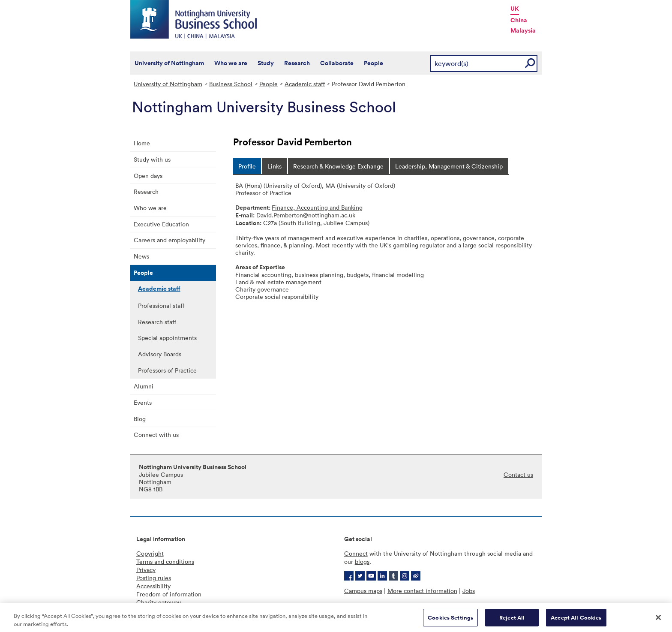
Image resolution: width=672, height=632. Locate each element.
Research (297, 63)
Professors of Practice (167, 370)
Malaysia (523, 30)
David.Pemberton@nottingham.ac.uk (306, 215)
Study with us (152, 159)
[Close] (658, 620)
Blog (140, 419)
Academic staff (305, 84)
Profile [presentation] (247, 166)
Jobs (469, 591)
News (141, 256)
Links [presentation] (274, 166)
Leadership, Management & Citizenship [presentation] (449, 166)
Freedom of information (169, 594)
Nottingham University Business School (195, 19)
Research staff (157, 322)
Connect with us (156, 435)
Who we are (231, 63)
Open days (148, 176)
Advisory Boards (160, 354)
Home (142, 143)
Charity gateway (159, 602)
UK (515, 9)
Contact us (518, 474)
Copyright (150, 553)
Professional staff (161, 305)
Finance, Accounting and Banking (317, 207)
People (373, 63)
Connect (356, 553)
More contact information (422, 591)
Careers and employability (169, 240)
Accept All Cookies (576, 621)
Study (266, 63)
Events (143, 402)
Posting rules (154, 578)
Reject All (512, 621)
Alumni (144, 386)
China (519, 20)
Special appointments (167, 338)
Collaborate (337, 63)
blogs (362, 561)
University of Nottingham (169, 63)
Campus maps (363, 591)
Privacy (146, 570)
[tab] (247, 166)
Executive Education (161, 224)
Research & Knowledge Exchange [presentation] (338, 166)
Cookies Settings (450, 621)
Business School (231, 84)
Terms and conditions (165, 561)
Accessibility (153, 586)
